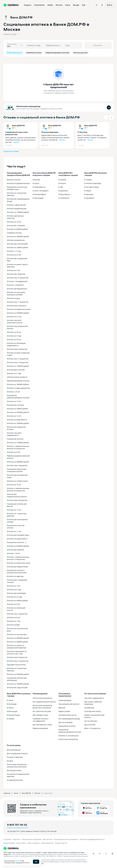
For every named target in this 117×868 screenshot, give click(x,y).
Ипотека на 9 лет (14, 604)
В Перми (88, 191)
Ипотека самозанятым (16, 240)
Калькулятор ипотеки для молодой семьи (17, 188)
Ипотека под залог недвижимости (14, 434)
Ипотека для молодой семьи (18, 535)
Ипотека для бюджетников (17, 567)
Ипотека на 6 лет (14, 452)
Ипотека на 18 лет (14, 485)
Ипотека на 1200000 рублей (18, 366)
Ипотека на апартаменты (17, 420)
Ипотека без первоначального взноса (17, 495)
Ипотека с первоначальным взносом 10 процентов (18, 558)
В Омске (36, 183)
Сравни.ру (7, 793)
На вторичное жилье (93, 711)
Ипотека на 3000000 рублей (18, 236)
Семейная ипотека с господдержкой (41, 720)
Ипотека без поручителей (17, 688)
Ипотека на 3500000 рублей (18, 313)
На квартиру (89, 708)
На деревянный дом (15, 780)
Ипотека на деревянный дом (18, 183)
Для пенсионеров (65, 722)
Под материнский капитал (69, 704)
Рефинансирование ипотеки (18, 381)
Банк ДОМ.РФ (18, 125)
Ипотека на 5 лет (14, 270)
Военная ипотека (14, 180)
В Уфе (61, 187)
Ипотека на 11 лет (14, 531)
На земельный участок (67, 715)
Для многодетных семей (42, 725)
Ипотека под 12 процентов (17, 362)
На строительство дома (42, 711)
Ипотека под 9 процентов (17, 657)
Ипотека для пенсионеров (17, 244)
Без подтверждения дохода (69, 719)
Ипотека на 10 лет (14, 222)
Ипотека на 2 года (14, 373)
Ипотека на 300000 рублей (17, 642)
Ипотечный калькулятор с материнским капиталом (17, 766)
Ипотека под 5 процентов (17, 465)
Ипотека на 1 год (14, 621)
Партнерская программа (32, 839)
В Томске (10, 708)
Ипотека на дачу (13, 298)
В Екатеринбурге (39, 194)
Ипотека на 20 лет (14, 339)
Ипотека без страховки (16, 225)
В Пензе (10, 700)
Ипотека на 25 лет (14, 255)
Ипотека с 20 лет (13, 392)
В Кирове (11, 719)
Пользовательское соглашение (66, 839)
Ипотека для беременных (17, 289)
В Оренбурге (89, 198)
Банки (16, 793)
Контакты (17, 839)
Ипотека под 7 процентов (17, 614)
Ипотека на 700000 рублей (17, 409)
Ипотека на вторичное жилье (19, 563)
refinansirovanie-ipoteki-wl (17, 377)
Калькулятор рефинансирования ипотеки (18, 397)
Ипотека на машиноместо (17, 539)
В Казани (62, 183)
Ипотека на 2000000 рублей (18, 462)
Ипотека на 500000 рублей (17, 601)
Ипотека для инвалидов (16, 593)
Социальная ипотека (15, 439)
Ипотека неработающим (17, 209)
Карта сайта (21, 843)
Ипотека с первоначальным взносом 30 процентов (18, 489)
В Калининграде (13, 715)
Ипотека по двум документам (18, 388)
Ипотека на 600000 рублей (17, 229)
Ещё (84, 5)
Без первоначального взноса (44, 702)
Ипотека (37, 793)
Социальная (48, 793)
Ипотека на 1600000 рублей (18, 423)
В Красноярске (64, 194)
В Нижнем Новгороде (93, 183)
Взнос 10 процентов (92, 728)
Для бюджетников (14, 770)
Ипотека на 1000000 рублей (18, 684)
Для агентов (48, 839)
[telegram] (93, 854)
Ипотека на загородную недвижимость (16, 344)
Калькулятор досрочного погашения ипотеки (17, 470)
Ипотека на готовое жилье (17, 481)
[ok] (106, 854)
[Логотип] (56, 848)
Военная (62, 708)
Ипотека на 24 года (14, 597)
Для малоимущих (14, 750)
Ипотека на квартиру (15, 576)
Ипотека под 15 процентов (17, 359)
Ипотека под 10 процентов (17, 278)
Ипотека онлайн (13, 625)
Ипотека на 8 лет (14, 617)
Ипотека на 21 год (14, 317)
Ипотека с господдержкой (17, 281)
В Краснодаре (38, 198)
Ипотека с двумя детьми (16, 205)
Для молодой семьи (40, 715)
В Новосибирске (39, 187)
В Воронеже (63, 191)
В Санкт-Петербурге (41, 191)
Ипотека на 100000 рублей (17, 247)
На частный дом (91, 721)
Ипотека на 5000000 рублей (18, 674)
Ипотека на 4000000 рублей (18, 638)
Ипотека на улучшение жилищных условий (16, 293)
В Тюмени (62, 180)
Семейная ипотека (14, 233)
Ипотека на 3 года (14, 336)
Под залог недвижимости (94, 698)
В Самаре (88, 180)
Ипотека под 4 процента (17, 306)
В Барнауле (89, 194)
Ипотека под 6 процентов (17, 349)
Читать (16, 142)
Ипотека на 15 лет (14, 401)
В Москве (36, 180)
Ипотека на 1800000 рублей (18, 384)
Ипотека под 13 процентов (17, 661)
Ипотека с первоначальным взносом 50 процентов (18, 447)
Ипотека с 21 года (14, 251)
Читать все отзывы (11, 151)
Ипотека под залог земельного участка (15, 321)
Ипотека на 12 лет (14, 416)
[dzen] (112, 854)
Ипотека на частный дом (17, 634)
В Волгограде (12, 711)
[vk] (100, 854)
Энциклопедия (9, 843)
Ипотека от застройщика (68, 736)
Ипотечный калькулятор (28, 106)
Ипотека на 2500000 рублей (18, 412)
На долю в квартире (15, 757)
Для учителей (90, 725)
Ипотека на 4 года (14, 590)
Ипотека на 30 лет (14, 332)
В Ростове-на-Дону (92, 187)
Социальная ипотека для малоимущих (17, 679)
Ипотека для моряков (15, 550)
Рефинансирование (40, 728)
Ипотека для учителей (16, 370)
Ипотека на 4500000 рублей (18, 546)
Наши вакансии (47, 843)
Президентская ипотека (16, 665)
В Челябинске (64, 198)
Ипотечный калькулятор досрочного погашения (42, 707)
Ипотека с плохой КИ (15, 285)
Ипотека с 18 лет (13, 553)
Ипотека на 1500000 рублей (18, 443)
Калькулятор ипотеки (15, 405)
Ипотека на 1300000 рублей (18, 212)
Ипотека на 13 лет (14, 510)
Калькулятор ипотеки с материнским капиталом (17, 571)
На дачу (10, 761)
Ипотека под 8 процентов (17, 500)
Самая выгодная (65, 700)
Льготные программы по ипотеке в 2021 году (17, 652)
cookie (17, 861)
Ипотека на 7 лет (14, 586)
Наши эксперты (33, 843)
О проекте (7, 839)
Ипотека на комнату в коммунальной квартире (17, 647)
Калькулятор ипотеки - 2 (17, 542)
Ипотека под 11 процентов (17, 302)
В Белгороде (12, 704)
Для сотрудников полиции (17, 753)
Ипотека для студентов (16, 274)
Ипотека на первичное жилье (19, 309)
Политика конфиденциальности (92, 839)
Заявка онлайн (64, 711)
